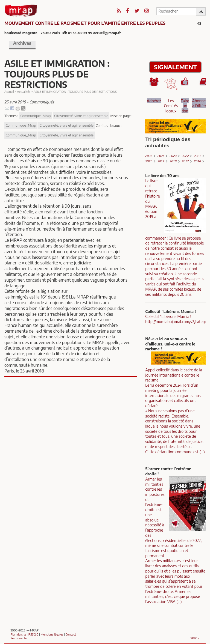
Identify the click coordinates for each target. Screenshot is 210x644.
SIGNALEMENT (175, 67)
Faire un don (185, 106)
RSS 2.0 (33, 634)
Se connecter (19, 638)
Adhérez (154, 101)
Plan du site (18, 634)
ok (201, 11)
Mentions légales (52, 634)
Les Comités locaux (171, 106)
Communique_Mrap (35, 116)
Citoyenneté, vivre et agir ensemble (81, 116)
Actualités (24, 91)
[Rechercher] (176, 11)
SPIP (194, 638)
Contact (71, 634)
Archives (22, 43)
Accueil (9, 91)
